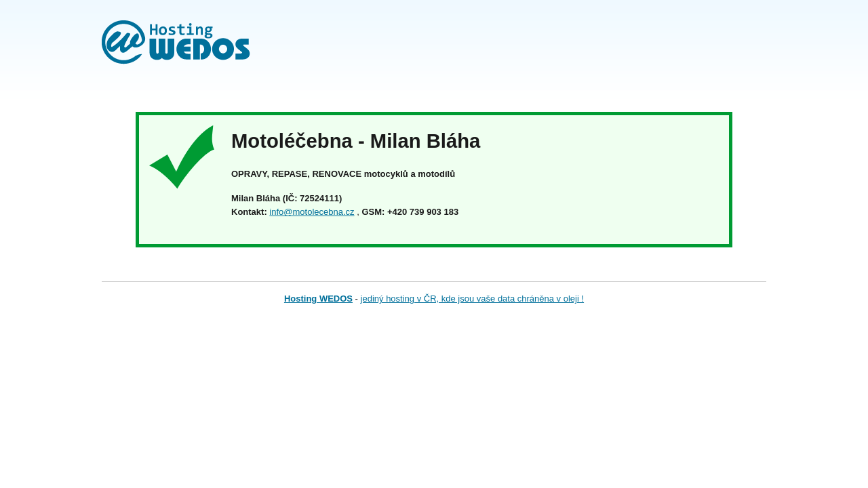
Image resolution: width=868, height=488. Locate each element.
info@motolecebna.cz (312, 212)
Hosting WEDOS (318, 299)
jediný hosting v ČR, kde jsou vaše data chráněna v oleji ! (473, 299)
